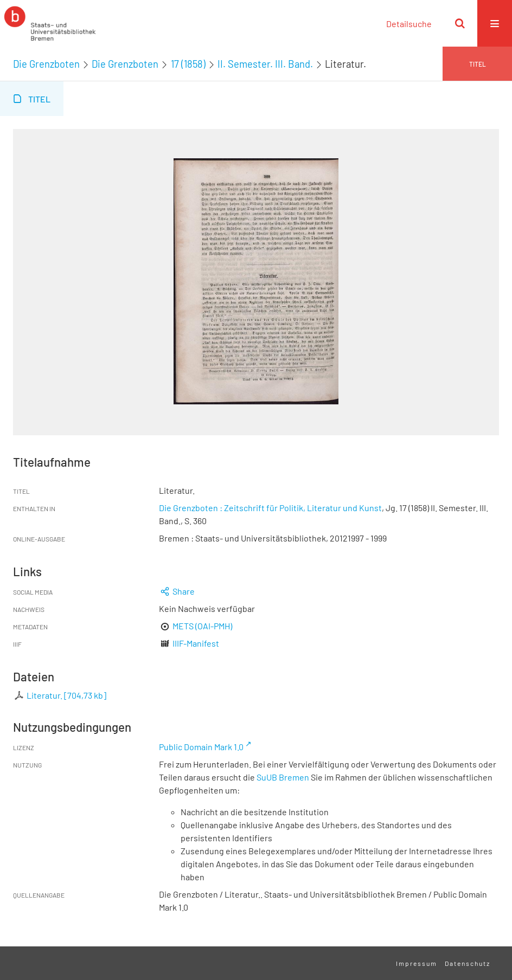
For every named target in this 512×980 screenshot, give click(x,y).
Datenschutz (468, 963)
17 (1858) (188, 64)
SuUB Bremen (283, 777)
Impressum (417, 963)
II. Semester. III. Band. (265, 64)
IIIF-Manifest (196, 643)
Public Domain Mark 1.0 (201, 747)
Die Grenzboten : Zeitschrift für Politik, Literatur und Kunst (270, 508)
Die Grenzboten (46, 64)
